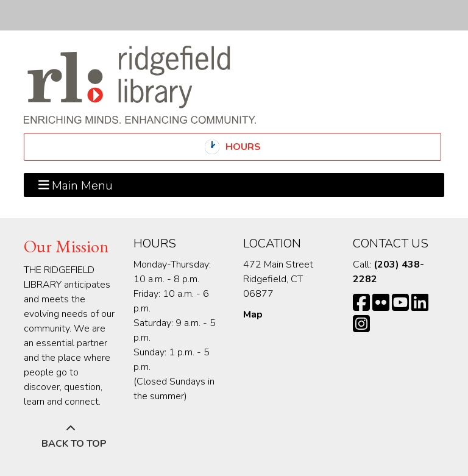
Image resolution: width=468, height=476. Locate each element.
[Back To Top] (71, 436)
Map (253, 314)
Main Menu (76, 185)
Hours (253, 147)
